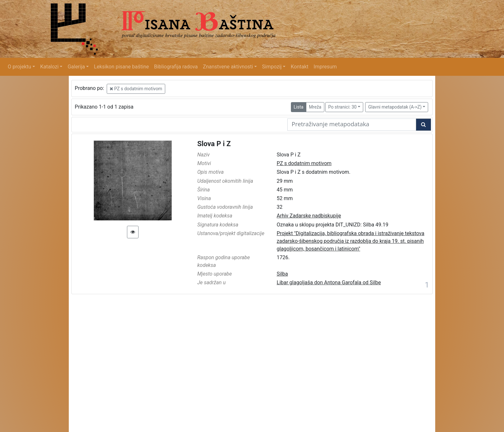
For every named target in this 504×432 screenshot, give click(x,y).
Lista (299, 107)
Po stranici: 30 (342, 107)
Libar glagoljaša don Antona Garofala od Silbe (329, 282)
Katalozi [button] (49, 67)
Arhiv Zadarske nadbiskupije (309, 216)
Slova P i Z (214, 144)
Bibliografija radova (176, 67)
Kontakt (299, 67)
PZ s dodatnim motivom (136, 89)
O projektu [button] (19, 67)
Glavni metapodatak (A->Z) (395, 107)
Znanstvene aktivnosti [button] (228, 67)
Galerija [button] (76, 67)
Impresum (325, 67)
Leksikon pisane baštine (121, 67)
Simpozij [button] (272, 67)
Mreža (315, 107)
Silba (282, 274)
